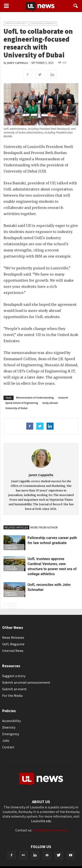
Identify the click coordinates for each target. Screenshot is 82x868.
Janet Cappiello (18, 63)
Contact (8, 747)
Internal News (13, 651)
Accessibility (11, 721)
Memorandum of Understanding (35, 398)
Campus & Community (16, 23)
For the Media (12, 695)
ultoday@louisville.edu (50, 830)
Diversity (9, 727)
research (63, 398)
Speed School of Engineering (22, 403)
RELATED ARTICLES (16, 527)
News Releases (13, 637)
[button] (76, 6)
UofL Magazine (13, 644)
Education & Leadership (43, 23)
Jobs (6, 740)
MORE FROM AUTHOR (44, 527)
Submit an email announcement (26, 682)
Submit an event (14, 689)
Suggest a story (14, 676)
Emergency (11, 734)
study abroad (50, 403)
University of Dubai (16, 408)
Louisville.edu (41, 821)
